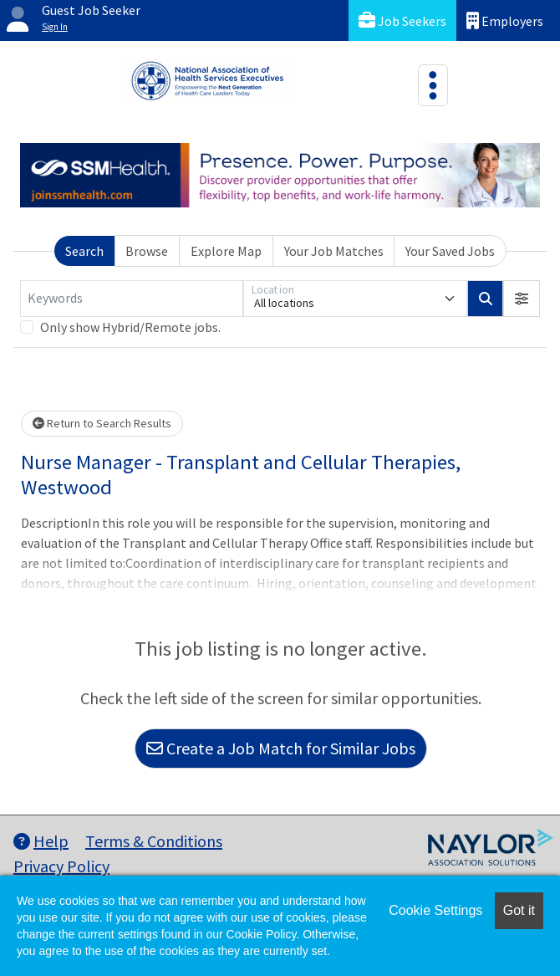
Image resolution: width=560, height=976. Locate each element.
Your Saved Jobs (450, 251)
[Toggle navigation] (433, 85)
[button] (522, 299)
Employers (505, 20)
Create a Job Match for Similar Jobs (281, 748)
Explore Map (226, 251)
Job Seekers (402, 20)
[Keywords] (132, 299)
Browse (147, 251)
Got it (519, 910)
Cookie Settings (435, 910)
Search (84, 251)
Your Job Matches (334, 251)
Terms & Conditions (154, 841)
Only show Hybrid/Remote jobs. (130, 327)
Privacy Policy (61, 866)
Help (41, 841)
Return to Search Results (102, 423)
